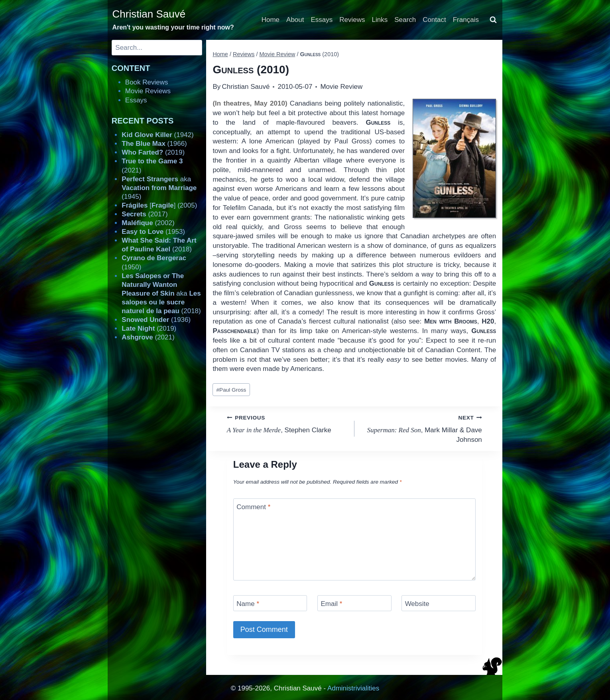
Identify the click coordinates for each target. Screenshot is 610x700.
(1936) (156, 320)
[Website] (439, 603)
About (295, 20)
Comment (253, 507)
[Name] (270, 603)
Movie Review (341, 87)
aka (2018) (161, 293)
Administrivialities (353, 688)
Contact (434, 20)
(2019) (153, 152)
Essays (322, 20)
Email (331, 604)
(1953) (153, 232)
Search (405, 20)
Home (271, 20)
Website (417, 604)
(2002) (148, 223)
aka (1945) (159, 188)
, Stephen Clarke (287, 423)
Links (380, 20)
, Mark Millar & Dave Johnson (422, 428)
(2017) (145, 214)
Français (466, 20)
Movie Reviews (148, 91)
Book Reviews (147, 82)
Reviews (352, 20)
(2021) (148, 337)
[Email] (354, 603)
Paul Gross (231, 390)
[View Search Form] (493, 20)
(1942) (157, 135)
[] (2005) (159, 205)
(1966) (154, 144)
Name (248, 604)
